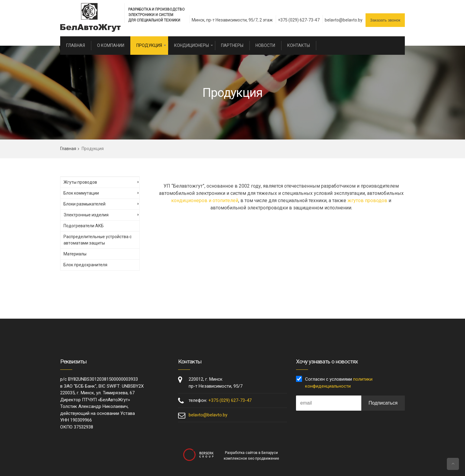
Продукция (149, 45)
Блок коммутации (81, 193)
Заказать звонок (385, 20)
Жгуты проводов (80, 182)
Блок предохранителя (85, 265)
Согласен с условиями (339, 383)
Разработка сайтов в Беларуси (251, 453)
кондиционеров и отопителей (205, 200)
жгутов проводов (367, 200)
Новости (265, 45)
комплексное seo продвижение (251, 458)
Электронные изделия (86, 215)
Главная (76, 45)
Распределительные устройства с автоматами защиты (98, 240)
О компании (111, 45)
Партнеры (232, 45)
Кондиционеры (192, 45)
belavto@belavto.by (344, 20)
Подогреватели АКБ (84, 226)
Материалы (75, 254)
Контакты (299, 45)
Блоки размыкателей (85, 204)
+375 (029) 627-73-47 (299, 20)
